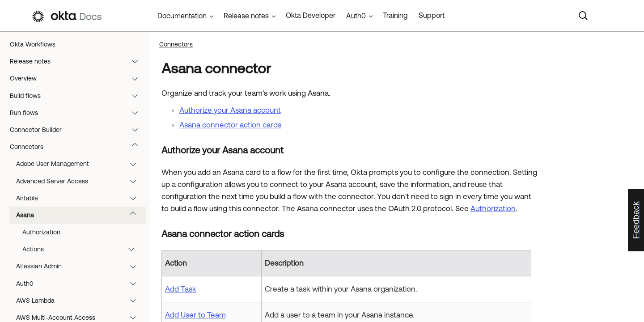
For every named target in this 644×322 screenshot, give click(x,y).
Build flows (78, 96)
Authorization (41, 232)
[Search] (583, 16)
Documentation (182, 16)
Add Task (181, 289)
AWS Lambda (80, 301)
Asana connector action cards (230, 125)
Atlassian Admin (80, 266)
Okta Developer (311, 15)
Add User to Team (195, 315)
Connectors (78, 147)
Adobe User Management (80, 164)
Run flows (78, 113)
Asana (80, 215)
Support (432, 15)
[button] (137, 61)
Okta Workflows (33, 44)
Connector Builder (78, 130)
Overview (78, 78)
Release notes (78, 61)
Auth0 (80, 284)
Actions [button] (83, 249)
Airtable (80, 198)
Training (395, 15)
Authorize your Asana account (230, 110)
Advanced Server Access (80, 181)
